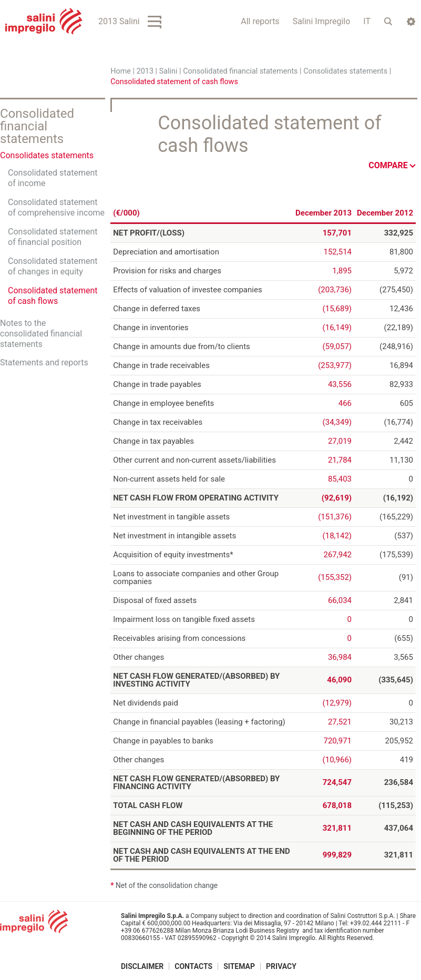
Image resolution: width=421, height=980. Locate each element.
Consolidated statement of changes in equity (53, 266)
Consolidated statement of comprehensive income (56, 207)
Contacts (193, 966)
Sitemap (239, 966)
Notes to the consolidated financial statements (41, 334)
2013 (145, 71)
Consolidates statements (345, 71)
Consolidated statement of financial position (53, 237)
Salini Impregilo (322, 21)
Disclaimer (142, 966)
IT (367, 21)
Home (121, 71)
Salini (168, 71)
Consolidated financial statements (240, 71)
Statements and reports (44, 363)
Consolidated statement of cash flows (53, 296)
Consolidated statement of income (53, 178)
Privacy (281, 966)
